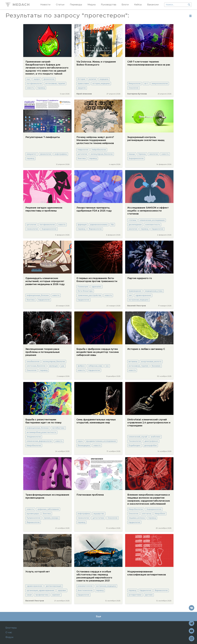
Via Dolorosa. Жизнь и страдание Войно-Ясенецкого (96, 63)
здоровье (62, 590)
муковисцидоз (33, 514)
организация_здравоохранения (40, 590)
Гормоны (142, 154)
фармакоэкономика (99, 225)
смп (130, 295)
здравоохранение (143, 295)
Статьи (60, 5)
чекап (29, 595)
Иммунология (135, 83)
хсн (107, 366)
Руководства (109, 5)
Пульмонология (34, 518)
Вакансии (153, 5)
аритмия (149, 595)
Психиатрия (83, 287)
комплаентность (153, 225)
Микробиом (160, 514)
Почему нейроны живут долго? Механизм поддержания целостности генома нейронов (95, 140)
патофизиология (34, 83)
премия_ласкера (51, 518)
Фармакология (95, 229)
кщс (28, 79)
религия (92, 79)
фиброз (81, 366)
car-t (146, 83)
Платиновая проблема (90, 495)
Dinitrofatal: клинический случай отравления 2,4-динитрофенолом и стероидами (149, 423)
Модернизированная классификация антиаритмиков (147, 573)
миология (154, 154)
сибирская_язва (95, 366)
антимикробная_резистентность (41, 432)
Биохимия (156, 366)
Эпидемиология (34, 437)
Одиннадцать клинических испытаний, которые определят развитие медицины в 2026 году (45, 281)
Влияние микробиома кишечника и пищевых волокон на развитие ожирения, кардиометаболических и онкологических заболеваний (149, 499)
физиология (49, 79)
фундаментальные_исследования (101, 441)
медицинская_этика (154, 291)
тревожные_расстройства (89, 295)
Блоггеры (11, 628)
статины (132, 220)
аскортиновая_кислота (151, 362)
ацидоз (37, 79)
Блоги (125, 5)
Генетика (82, 158)
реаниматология (85, 586)
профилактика (42, 595)
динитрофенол (151, 441)
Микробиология (34, 445)
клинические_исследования (152, 220)
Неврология (83, 150)
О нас (9, 632)
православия (83, 83)
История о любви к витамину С (146, 349)
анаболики (156, 437)
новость (30, 88)
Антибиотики (58, 428)
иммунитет (32, 154)
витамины (133, 362)
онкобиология (33, 362)
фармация (82, 225)
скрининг (56, 595)
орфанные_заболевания (48, 509)
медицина (104, 79)
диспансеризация (54, 586)
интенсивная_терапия (55, 83)
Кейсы (138, 5)
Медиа (92, 5)
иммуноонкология (160, 83)
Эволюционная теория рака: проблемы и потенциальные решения (43, 352)
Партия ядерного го (140, 278)
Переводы (76, 5)
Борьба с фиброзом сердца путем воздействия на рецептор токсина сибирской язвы (98, 352)
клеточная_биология (36, 366)
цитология (82, 154)
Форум (9, 637)
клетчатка (147, 514)
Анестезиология (85, 590)
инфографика (61, 154)
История (81, 79)
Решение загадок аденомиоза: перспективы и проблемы (44, 209)
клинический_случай (138, 437)
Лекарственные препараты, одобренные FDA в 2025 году (94, 209)
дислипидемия (135, 225)
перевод (41, 88)
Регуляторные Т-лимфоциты (43, 137)
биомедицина (84, 445)
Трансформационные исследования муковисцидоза (47, 496)
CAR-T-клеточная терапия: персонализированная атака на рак (149, 63)
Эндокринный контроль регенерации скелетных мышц (146, 139)
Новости (45, 5)
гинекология (32, 229)
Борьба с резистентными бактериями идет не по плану (43, 421)
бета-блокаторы (85, 291)
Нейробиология (99, 150)
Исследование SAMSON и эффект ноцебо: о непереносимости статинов (148, 211)
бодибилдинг (135, 445)
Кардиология (157, 229)
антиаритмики (135, 595)
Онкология (133, 88)
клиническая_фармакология (39, 441)
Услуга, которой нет (38, 572)
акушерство (99, 514)
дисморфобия (150, 445)
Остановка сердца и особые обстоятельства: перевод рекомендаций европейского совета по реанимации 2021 (94, 576)
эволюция (53, 366)
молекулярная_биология (102, 154)
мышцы (132, 154)
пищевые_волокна (137, 518)
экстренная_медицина (139, 300)
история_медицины (101, 83)
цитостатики (98, 518)
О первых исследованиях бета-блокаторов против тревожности (97, 280)
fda (112, 225)
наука (80, 441)
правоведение (135, 291)
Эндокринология (136, 158)
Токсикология (135, 441)
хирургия (82, 88)
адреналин (96, 287)
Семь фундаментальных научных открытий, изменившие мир (96, 421)
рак (63, 366)
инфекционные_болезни (38, 295)
